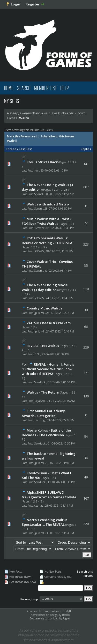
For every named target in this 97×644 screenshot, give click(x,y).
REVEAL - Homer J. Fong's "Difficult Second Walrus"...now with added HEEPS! (48, 369)
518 (86, 289)
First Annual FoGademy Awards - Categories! (43, 413)
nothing (40, 420)
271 (86, 373)
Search (24, 88)
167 (86, 498)
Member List (45, 88)
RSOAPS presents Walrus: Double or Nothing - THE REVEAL (48, 240)
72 (86, 223)
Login (16, 4)
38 (86, 310)
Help (65, 88)
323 (86, 244)
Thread (11, 149)
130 (86, 396)
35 (86, 265)
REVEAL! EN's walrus (43, 346)
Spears (38, 208)
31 (86, 206)
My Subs (12, 101)
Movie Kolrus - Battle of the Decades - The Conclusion (46, 433)
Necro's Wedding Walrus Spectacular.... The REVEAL (44, 522)
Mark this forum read (22, 136)
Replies (86, 149)
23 (66, 190)
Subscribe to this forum (57, 136)
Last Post (25, 149)
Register (33, 4)
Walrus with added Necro (48, 204)
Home (9, 88)
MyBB (69, 611)
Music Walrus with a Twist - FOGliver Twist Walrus (46, 221)
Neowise (39, 228)
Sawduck (40, 382)
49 (86, 477)
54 (86, 436)
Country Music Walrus (44, 308)
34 (86, 458)
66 (86, 327)
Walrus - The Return (43, 392)
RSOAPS (39, 251)
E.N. (37, 354)
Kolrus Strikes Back (42, 162)
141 (86, 164)
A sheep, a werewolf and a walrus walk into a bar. (41, 113)
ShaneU (39, 194)
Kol (36, 170)
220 (86, 524)
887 (86, 187)
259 (86, 347)
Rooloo (66, 615)
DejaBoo (40, 401)
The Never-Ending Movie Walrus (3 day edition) (45, 287)
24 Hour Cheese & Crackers (49, 323)
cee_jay (39, 505)
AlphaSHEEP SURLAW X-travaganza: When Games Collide (49, 495)
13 (26, 294)
